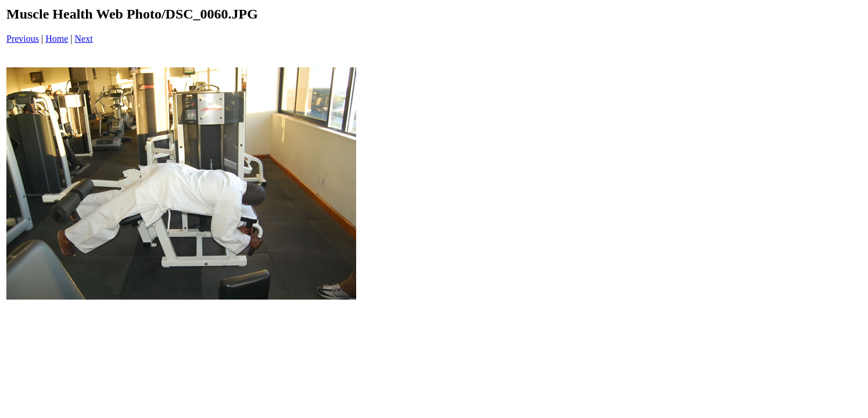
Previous (23, 39)
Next (84, 39)
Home (57, 39)
